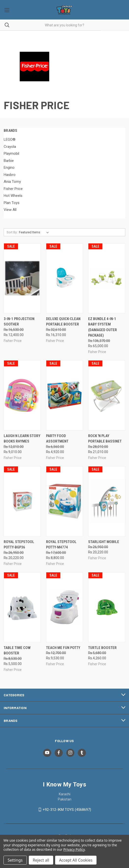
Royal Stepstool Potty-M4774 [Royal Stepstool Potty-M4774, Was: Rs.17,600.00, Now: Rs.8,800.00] (61, 545)
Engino (9, 168)
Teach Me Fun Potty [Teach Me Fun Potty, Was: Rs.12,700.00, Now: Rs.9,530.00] (63, 648)
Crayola (10, 147)
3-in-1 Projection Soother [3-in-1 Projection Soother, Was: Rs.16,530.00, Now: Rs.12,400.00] (19, 322)
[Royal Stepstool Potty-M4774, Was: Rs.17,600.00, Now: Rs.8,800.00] (65, 501)
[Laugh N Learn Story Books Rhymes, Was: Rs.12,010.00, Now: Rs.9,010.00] (22, 395)
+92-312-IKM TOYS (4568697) (67, 810)
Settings (15, 860)
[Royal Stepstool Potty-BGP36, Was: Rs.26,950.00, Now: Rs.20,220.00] (22, 501)
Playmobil (11, 153)
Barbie (9, 161)
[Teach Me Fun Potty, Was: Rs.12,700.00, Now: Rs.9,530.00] (65, 607)
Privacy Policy (74, 849)
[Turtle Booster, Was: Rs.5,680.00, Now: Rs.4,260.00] (107, 607)
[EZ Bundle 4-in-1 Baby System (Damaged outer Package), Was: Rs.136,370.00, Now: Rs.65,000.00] (107, 278)
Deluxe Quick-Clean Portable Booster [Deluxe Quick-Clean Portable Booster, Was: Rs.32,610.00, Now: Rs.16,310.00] (63, 322)
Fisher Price (13, 189)
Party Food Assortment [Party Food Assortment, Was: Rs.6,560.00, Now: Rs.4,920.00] (57, 439)
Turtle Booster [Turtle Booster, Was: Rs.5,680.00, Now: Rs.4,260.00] (102, 648)
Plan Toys (12, 203)
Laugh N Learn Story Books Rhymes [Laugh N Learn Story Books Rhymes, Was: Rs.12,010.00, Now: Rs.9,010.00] (22, 439)
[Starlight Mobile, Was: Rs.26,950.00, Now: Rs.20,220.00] (107, 501)
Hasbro (10, 175)
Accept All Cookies (76, 860)
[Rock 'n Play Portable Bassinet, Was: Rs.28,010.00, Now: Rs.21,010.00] (107, 395)
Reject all (41, 860)
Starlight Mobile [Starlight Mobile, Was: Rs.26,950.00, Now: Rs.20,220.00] (104, 542)
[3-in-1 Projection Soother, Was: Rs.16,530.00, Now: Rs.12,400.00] (22, 278)
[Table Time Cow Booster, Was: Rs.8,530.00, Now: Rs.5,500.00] (22, 607)
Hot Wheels (13, 196)
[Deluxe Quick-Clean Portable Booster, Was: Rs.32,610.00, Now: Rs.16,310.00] (65, 278)
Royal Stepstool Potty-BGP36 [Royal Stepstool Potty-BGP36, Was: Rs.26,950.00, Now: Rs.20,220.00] (19, 545)
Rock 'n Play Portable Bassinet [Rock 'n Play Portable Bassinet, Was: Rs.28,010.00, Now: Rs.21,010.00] (105, 439)
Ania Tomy (12, 182)
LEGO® (10, 139)
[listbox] (35, 232)
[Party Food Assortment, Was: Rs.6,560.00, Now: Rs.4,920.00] (65, 395)
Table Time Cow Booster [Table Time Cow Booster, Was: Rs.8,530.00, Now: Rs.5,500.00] (17, 651)
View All (10, 210)
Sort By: (12, 232)
